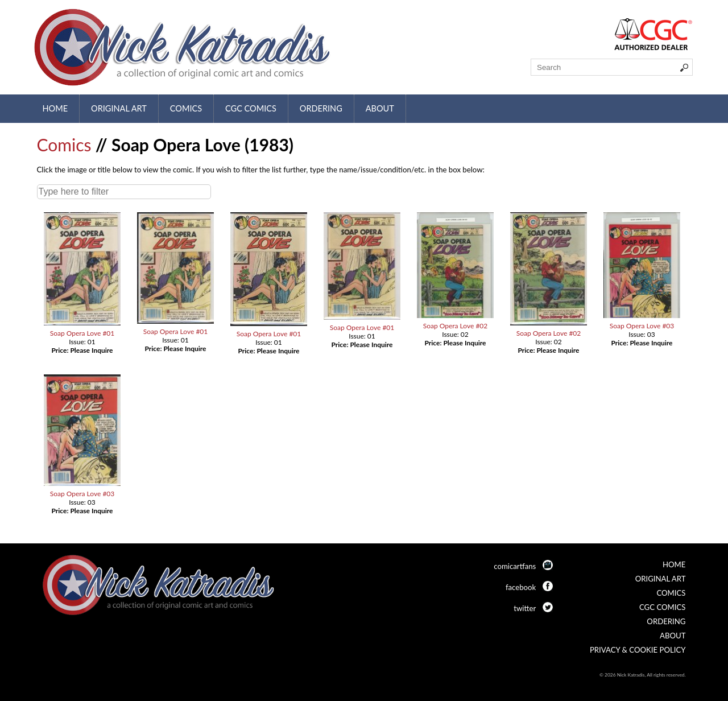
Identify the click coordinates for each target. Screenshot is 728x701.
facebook (521, 587)
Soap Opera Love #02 (456, 326)
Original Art (119, 108)
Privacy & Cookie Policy (638, 650)
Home (55, 108)
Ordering (321, 108)
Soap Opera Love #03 (642, 326)
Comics (186, 108)
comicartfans (515, 566)
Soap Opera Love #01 (82, 333)
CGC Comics (251, 108)
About (380, 108)
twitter (525, 608)
